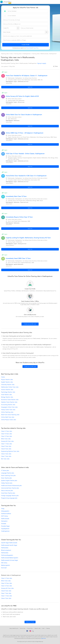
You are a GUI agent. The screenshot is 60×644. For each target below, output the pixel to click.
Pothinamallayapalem (7, 555)
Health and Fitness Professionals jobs (11, 486)
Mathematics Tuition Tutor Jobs (10, 387)
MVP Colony (5, 516)
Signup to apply (42, 63)
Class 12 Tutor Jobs (7, 436)
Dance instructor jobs (7, 491)
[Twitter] (33, 631)
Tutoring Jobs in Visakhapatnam (22, 54)
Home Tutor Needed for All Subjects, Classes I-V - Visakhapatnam (27, 76)
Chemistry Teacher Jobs (8, 385)
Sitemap (48, 628)
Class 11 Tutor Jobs (7, 444)
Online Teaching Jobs (7, 412)
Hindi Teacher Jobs (6, 395)
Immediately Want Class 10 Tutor (16, 196)
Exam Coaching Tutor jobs (8, 476)
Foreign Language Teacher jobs (10, 496)
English (15, 82)
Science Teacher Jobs (7, 390)
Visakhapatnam (5, 531)
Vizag (3, 509)
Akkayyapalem (5, 511)
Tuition (3, 377)
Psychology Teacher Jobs (8, 392)
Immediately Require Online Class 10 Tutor (19, 217)
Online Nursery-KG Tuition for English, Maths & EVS (22, 96)
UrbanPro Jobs (37, 628)
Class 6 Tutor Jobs (6, 454)
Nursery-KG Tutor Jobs (7, 441)
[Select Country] (11, 28)
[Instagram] (30, 631)
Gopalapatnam (5, 529)
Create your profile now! (30, 324)
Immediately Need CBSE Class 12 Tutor (18, 258)
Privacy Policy (30, 628)
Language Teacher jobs (8, 473)
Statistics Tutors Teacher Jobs (9, 402)
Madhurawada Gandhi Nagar (9, 545)
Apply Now (30, 87)
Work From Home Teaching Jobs (10, 415)
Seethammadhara (6, 514)
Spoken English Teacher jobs (9, 481)
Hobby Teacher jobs (7, 483)
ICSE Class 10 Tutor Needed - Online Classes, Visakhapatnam (25, 154)
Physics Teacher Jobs (7, 380)
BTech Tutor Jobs (6, 439)
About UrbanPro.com (14, 628)
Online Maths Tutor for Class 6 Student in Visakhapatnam (24, 115)
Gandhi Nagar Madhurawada (9, 543)
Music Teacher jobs (6, 478)
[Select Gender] (26, 32)
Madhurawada (5, 519)
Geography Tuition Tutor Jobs (9, 407)
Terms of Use (23, 628)
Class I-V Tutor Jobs (7, 431)
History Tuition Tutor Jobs (8, 410)
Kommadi (4, 568)
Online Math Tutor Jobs (8, 417)
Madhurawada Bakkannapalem (10, 558)
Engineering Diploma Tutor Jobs (10, 451)
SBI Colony (4, 563)
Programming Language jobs (9, 498)
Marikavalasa (5, 548)
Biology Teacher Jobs (7, 397)
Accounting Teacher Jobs (8, 405)
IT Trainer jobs (5, 471)
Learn (43, 628)
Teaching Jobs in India (7, 54)
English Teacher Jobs (7, 382)
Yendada (4, 524)
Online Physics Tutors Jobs (9, 420)
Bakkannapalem (6, 565)
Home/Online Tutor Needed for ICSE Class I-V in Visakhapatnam (26, 176)
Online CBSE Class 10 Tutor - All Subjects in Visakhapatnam (25, 133)
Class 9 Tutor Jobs (6, 446)
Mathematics (21, 82)
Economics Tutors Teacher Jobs (10, 400)
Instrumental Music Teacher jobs (10, 488)
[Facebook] (27, 631)
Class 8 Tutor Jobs (6, 449)
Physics (22, 202)
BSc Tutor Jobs (5, 459)
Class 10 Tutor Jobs (7, 434)
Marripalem (4, 521)
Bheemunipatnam (6, 550)
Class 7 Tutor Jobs (6, 456)
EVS (19, 102)
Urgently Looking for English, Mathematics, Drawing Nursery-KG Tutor (28, 238)
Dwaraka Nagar (5, 526)
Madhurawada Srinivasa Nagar (10, 560)
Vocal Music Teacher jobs (8, 493)
